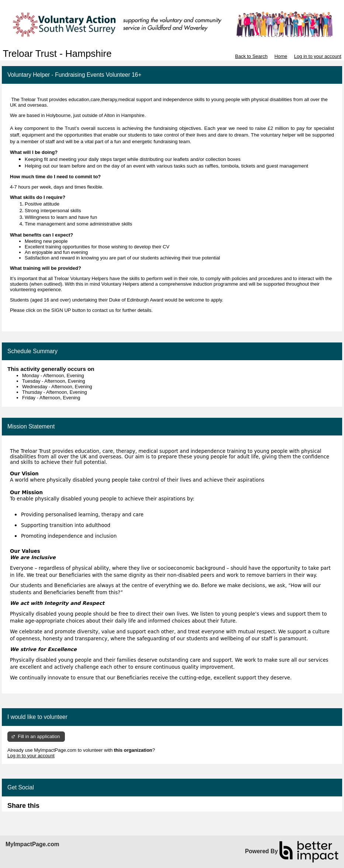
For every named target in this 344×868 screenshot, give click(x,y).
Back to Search (251, 56)
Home (281, 56)
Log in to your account (318, 56)
